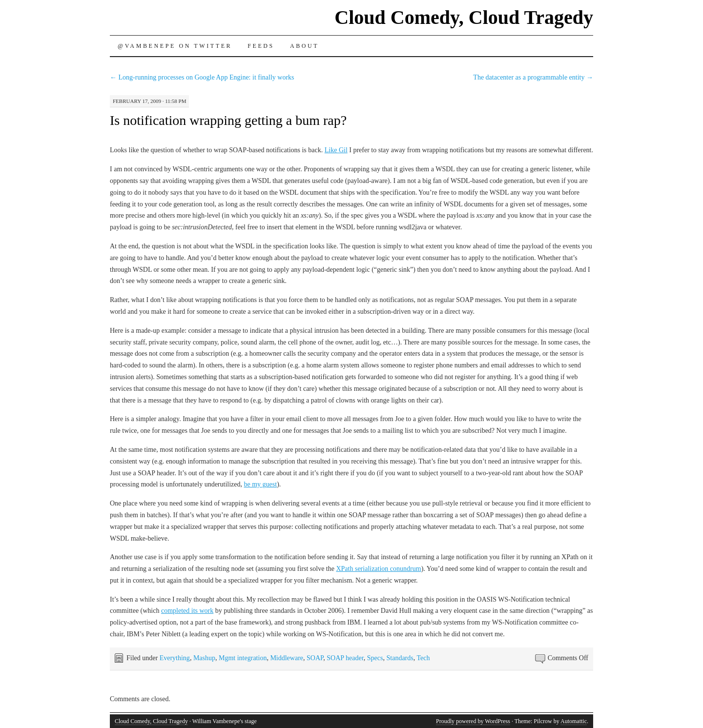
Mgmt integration (243, 658)
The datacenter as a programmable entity (533, 77)
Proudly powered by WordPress (473, 721)
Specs (375, 658)
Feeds (261, 46)
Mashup (204, 658)
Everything (175, 658)
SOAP (315, 658)
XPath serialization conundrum (378, 569)
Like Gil (336, 150)
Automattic (574, 721)
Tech (423, 658)
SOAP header (345, 658)
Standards (400, 658)
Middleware (287, 658)
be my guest (261, 484)
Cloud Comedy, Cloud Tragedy (464, 17)
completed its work (187, 611)
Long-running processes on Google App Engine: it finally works (202, 77)
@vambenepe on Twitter (175, 46)
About (304, 46)
